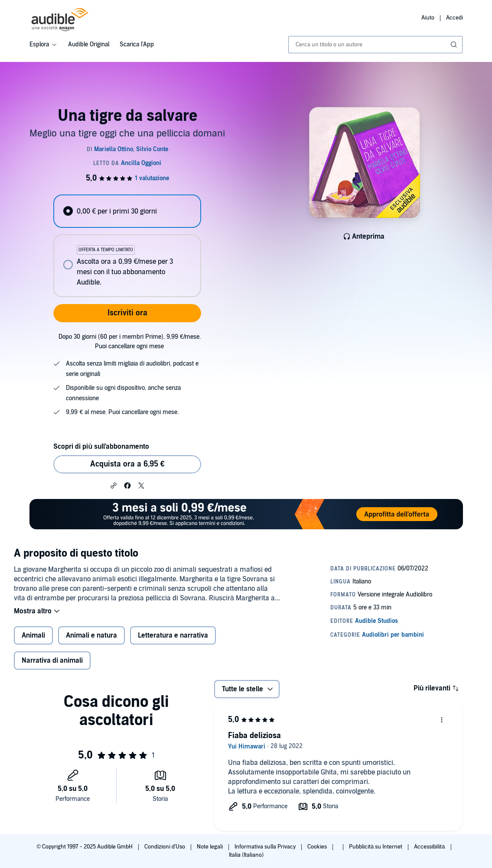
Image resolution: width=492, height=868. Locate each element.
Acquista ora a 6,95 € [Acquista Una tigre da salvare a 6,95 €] (127, 464)
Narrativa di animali (52, 661)
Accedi (455, 18)
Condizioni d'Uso (165, 847)
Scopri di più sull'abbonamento (101, 447)
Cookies (318, 847)
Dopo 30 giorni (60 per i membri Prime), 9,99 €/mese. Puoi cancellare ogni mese (130, 342)
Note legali (210, 847)
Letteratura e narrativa (173, 635)
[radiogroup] (127, 246)
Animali (33, 635)
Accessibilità (430, 847)
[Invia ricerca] (455, 45)
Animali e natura (91, 635)
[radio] (127, 211)
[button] (114, 485)
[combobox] (376, 45)
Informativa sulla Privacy (266, 847)
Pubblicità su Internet (376, 847)
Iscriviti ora (127, 313)
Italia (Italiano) (246, 855)
